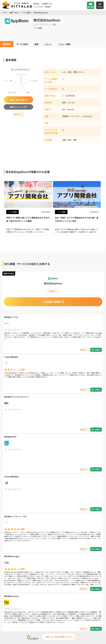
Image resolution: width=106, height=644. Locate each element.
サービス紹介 (22, 44)
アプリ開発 (26, 13)
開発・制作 (14, 13)
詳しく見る (95, 350)
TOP (4, 13)
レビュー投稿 (64, 44)
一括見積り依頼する (53, 302)
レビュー (48, 44)
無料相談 (91, 7)
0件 (54, 24)
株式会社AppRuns (41, 13)
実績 (36, 44)
